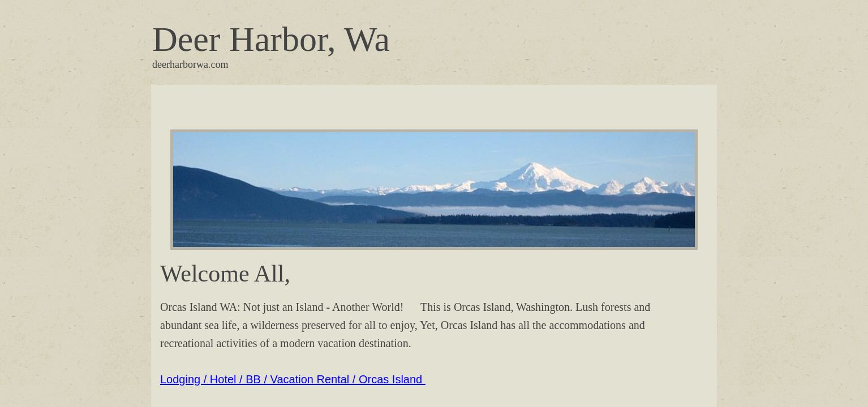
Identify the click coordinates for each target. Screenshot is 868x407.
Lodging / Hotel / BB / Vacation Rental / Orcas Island (293, 379)
